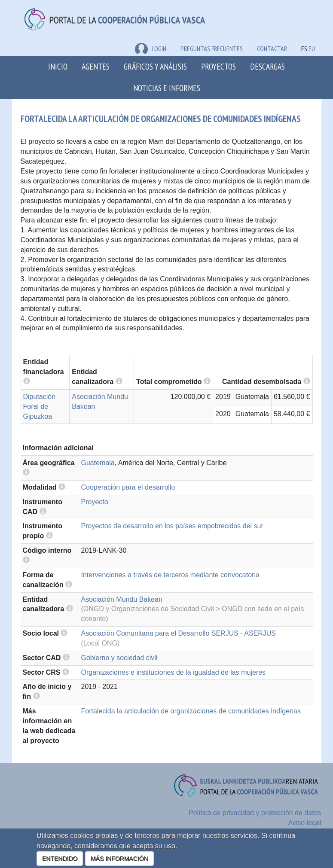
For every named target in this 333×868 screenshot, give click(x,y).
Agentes (96, 66)
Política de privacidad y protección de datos (255, 813)
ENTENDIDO (60, 859)
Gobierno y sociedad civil (119, 658)
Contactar (272, 49)
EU (312, 49)
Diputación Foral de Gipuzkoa (40, 407)
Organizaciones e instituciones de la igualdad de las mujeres (174, 672)
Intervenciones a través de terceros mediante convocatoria (170, 575)
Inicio (58, 66)
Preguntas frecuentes (212, 49)
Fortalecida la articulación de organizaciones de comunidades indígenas (191, 711)
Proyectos (218, 66)
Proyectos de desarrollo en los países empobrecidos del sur (172, 526)
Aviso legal (304, 823)
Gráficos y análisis (155, 66)
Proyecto (95, 502)
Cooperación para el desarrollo (128, 487)
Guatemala (98, 463)
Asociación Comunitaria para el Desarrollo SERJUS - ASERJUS (179, 633)
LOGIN (151, 49)
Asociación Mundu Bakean (122, 599)
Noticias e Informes (167, 88)
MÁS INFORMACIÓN (119, 859)
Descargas (267, 66)
